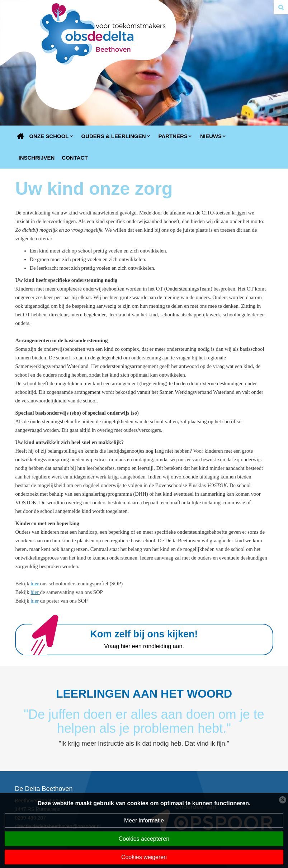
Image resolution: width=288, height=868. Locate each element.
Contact (75, 158)
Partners (173, 136)
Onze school (49, 136)
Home (20, 136)
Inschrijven (37, 158)
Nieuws (211, 136)
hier (35, 584)
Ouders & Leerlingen (114, 136)
